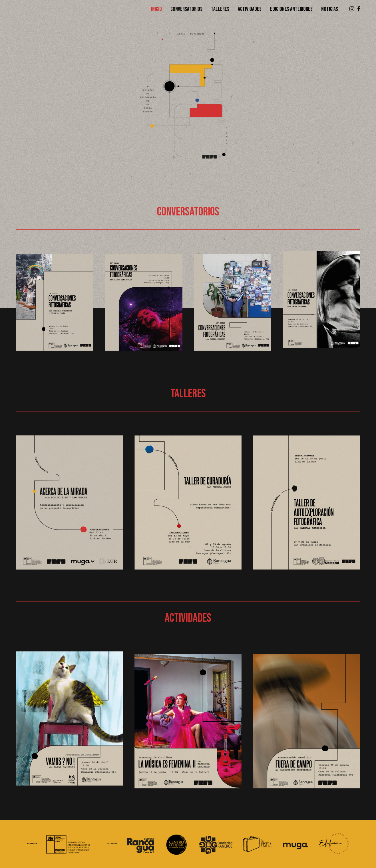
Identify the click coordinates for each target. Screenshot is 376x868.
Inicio (156, 9)
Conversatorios (186, 9)
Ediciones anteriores (291, 9)
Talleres (220, 9)
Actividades (250, 9)
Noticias (330, 9)
